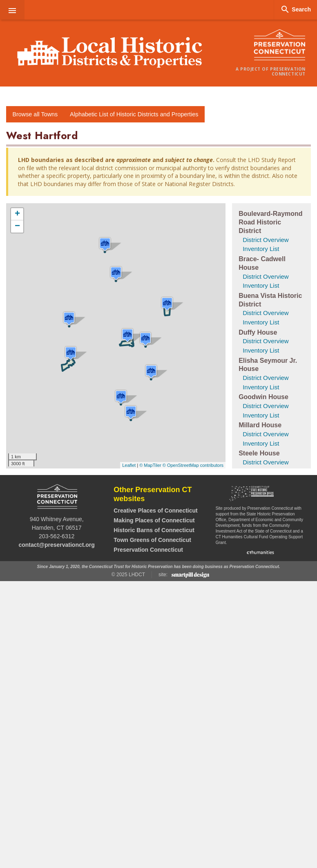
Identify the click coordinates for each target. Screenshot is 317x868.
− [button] (17, 226)
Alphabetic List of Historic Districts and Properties (134, 114)
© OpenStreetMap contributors (193, 465)
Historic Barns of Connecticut (154, 530)
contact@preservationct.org (56, 545)
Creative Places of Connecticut (155, 511)
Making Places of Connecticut (154, 520)
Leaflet (129, 465)
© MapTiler (150, 465)
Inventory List (261, 249)
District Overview (266, 240)
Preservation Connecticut (148, 550)
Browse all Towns (35, 114)
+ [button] (17, 214)
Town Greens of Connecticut (152, 540)
